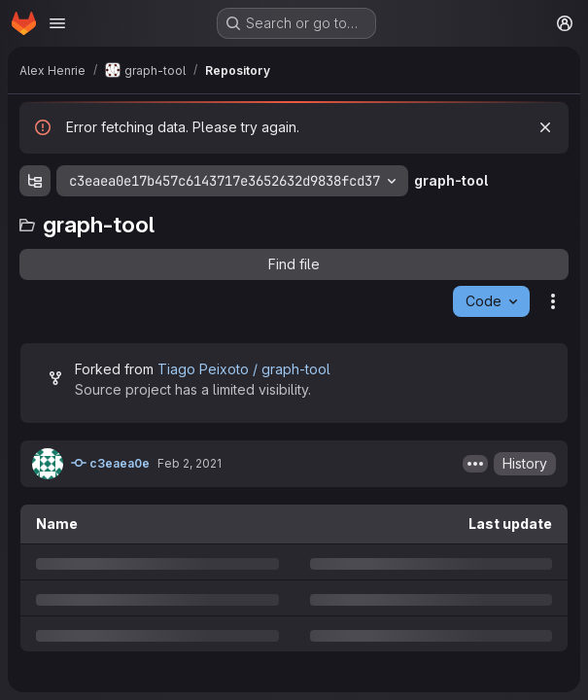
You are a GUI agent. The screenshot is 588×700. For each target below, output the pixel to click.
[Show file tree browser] (35, 181)
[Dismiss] (545, 127)
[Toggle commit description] (475, 464)
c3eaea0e (110, 463)
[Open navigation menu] (57, 23)
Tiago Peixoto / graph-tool (244, 369)
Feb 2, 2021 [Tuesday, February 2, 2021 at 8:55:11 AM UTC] (190, 463)
